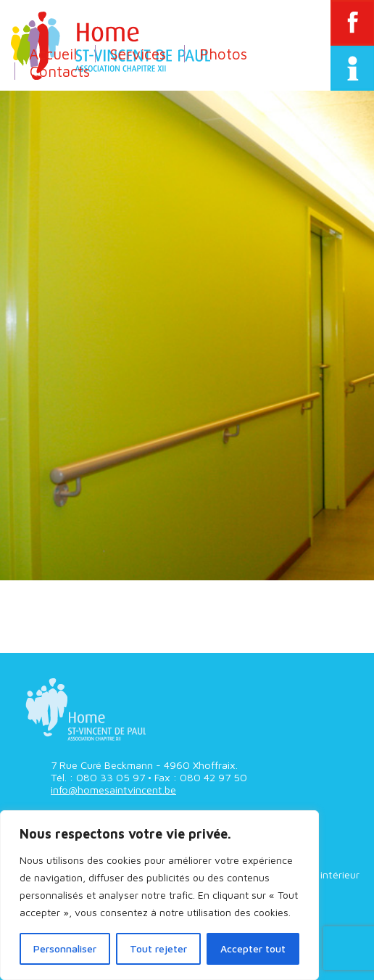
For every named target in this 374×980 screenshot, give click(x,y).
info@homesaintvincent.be (113, 790)
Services (138, 54)
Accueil (53, 54)
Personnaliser (65, 948)
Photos (223, 54)
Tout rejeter (158, 948)
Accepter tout (253, 948)
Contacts (60, 71)
